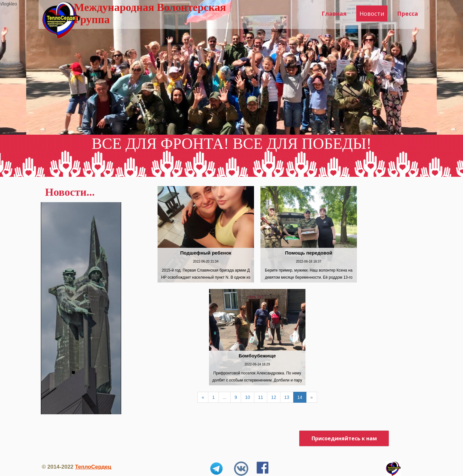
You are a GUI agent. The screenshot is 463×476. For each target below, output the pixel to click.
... (225, 397)
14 (300, 397)
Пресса (408, 13)
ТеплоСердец (93, 467)
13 (287, 397)
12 (274, 397)
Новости (372, 13)
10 (248, 397)
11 (261, 397)
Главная (334, 13)
